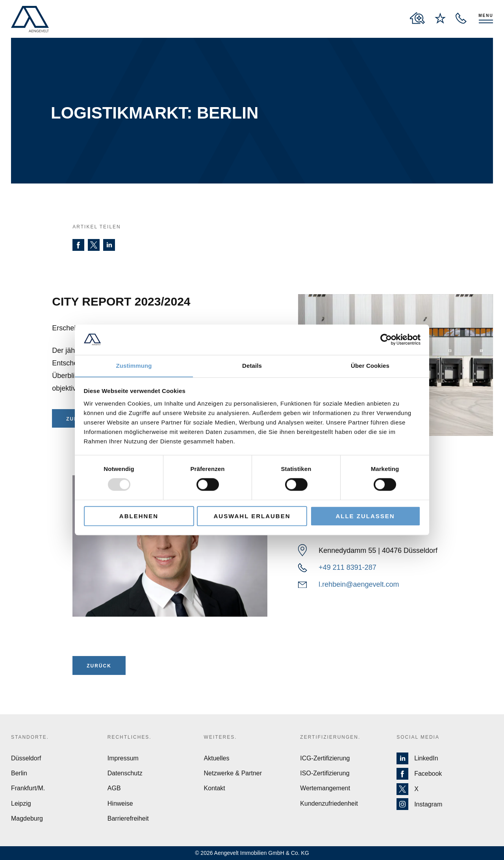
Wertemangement (325, 788)
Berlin (19, 773)
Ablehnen (139, 516)
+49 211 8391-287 (347, 567)
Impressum (123, 758)
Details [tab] (252, 366)
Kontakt (215, 788)
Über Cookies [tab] (370, 366)
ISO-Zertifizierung (325, 773)
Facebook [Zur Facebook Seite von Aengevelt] (419, 774)
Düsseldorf (26, 758)
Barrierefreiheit (128, 818)
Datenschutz (125, 773)
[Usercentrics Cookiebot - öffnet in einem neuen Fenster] (386, 339)
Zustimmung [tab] (134, 366)
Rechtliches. (130, 737)
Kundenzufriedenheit (329, 803)
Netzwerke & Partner (233, 773)
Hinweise (120, 803)
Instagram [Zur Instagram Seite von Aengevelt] (419, 804)
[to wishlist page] (440, 18)
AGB (114, 788)
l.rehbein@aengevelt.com (359, 584)
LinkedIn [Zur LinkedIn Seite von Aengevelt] (417, 758)
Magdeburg (27, 818)
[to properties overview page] (417, 18)
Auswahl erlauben (252, 516)
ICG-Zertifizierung (325, 758)
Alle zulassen (365, 516)
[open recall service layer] (461, 18)
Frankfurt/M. (28, 788)
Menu (486, 16)
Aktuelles (217, 758)
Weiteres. (220, 737)
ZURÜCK (99, 666)
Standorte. (30, 737)
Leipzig (21, 803)
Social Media (418, 737)
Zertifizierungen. (330, 737)
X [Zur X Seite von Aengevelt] (408, 789)
